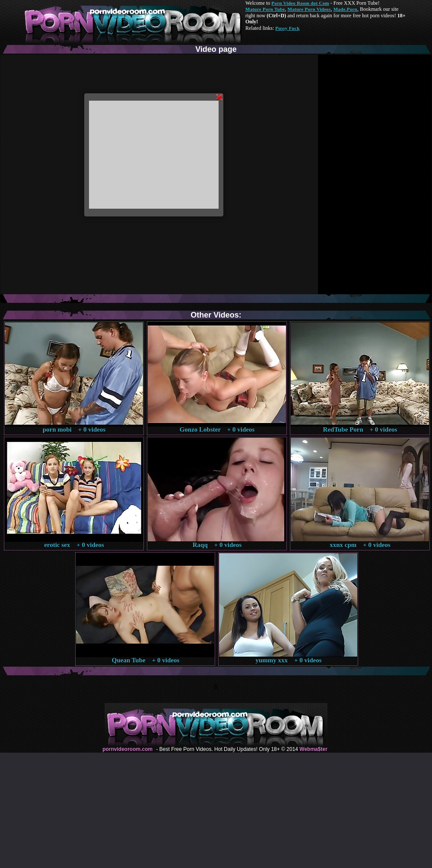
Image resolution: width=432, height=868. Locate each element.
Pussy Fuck (287, 28)
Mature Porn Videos (309, 9)
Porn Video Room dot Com (300, 3)
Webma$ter (313, 749)
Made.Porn (345, 9)
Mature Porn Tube (265, 9)
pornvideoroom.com (127, 749)
